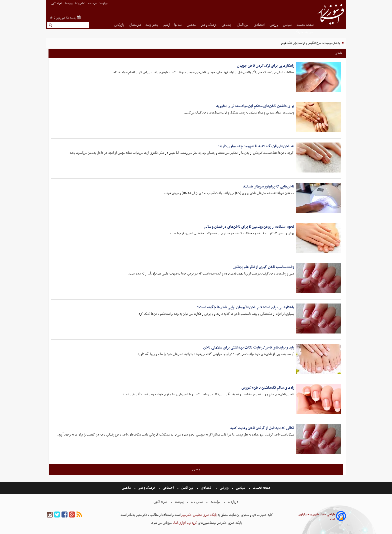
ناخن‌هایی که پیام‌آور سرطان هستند (269, 186)
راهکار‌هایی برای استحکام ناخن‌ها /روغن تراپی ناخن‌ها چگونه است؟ (246, 307)
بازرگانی (119, 25)
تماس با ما (80, 3)
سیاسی (288, 25)
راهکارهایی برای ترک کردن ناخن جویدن (266, 66)
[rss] (79, 515)
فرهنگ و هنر (209, 25)
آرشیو (167, 25)
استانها (178, 25)
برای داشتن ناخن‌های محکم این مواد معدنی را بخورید (255, 106)
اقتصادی (259, 25)
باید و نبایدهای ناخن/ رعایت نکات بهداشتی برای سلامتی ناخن (249, 347)
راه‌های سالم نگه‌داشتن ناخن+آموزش (268, 388)
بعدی (196, 469)
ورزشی (274, 25)
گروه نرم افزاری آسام (184, 523)
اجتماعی (227, 25)
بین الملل (243, 25)
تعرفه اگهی (57, 3)
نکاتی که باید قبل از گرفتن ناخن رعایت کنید (262, 428)
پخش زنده (152, 25)
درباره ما (104, 3)
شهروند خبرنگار (304, 32)
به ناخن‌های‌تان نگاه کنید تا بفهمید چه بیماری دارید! (256, 146)
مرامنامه (93, 3)
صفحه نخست (305, 25)
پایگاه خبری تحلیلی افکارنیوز (199, 515)
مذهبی (192, 25)
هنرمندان (135, 25)
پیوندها (69, 3)
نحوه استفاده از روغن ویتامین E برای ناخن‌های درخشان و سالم (249, 227)
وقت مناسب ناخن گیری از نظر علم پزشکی (263, 267)
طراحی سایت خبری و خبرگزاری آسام (317, 517)
